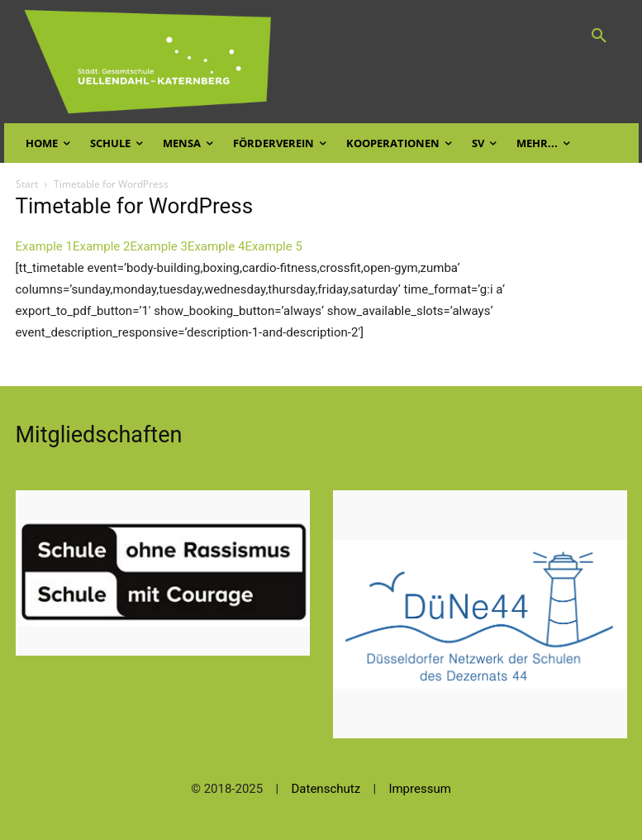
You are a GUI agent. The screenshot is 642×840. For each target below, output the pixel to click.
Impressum (419, 789)
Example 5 (273, 246)
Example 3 (158, 246)
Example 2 (101, 246)
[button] (599, 36)
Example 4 (216, 246)
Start (27, 184)
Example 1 (44, 246)
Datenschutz (326, 789)
